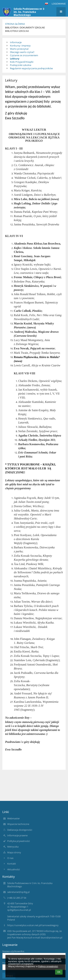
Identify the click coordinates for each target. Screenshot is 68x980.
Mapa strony (14, 852)
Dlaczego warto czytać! (22, 52)
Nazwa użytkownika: (13, 951)
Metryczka (13, 847)
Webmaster (14, 818)
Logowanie (59, 4)
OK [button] (59, 972)
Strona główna (15, 24)
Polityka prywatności (18, 841)
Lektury (15, 59)
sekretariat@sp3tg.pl (18, 892)
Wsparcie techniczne (18, 824)
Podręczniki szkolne (21, 65)
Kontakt (12, 864)
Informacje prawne (17, 835)
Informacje (16, 42)
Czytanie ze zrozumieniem (24, 55)
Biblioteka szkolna (17, 31)
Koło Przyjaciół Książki (22, 62)
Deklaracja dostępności (20, 830)
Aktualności (14, 869)
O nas (10, 858)
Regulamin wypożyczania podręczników (31, 68)
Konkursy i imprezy (20, 46)
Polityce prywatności (48, 966)
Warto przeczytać (19, 49)
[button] (46, 4)
